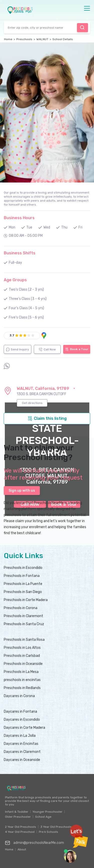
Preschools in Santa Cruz (24, 624)
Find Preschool (82, 27)
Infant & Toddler (17, 812)
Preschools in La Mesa (21, 672)
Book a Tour (77, 349)
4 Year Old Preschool (20, 832)
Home (8, 39)
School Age (43, 817)
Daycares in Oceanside (22, 760)
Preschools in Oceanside (23, 664)
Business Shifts (20, 253)
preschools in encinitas (22, 680)
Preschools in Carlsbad (22, 656)
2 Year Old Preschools (21, 827)
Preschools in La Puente (23, 584)
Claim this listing (47, 419)
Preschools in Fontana (22, 576)
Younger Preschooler (48, 812)
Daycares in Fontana (20, 712)
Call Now (47, 349)
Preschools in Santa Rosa (24, 640)
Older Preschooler (18, 817)
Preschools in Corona (21, 608)
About (22, 848)
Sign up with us (22, 491)
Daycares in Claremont (22, 752)
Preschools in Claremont (23, 616)
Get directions (32, 403)
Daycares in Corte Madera (24, 728)
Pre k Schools (49, 832)
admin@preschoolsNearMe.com (34, 843)
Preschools (24, 39)
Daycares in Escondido (22, 720)
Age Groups (15, 280)
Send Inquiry (18, 349)
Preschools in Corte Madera (26, 600)
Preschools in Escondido (23, 568)
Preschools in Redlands (22, 688)
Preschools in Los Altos (22, 648)
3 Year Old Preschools (56, 827)
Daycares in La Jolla (20, 736)
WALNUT (42, 39)
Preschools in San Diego (23, 592)
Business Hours (19, 218)
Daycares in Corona (19, 696)
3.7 (12, 335)
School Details (63, 39)
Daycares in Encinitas (21, 744)
